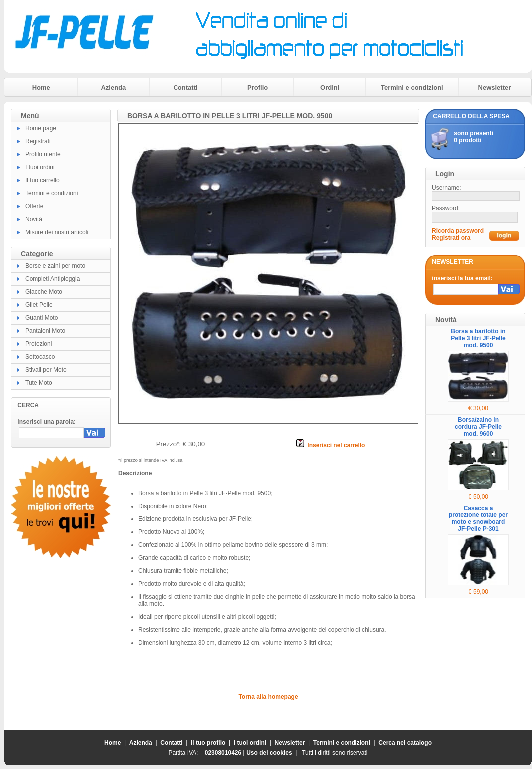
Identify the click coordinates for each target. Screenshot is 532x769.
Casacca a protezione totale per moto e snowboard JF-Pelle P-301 (478, 518)
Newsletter (495, 88)
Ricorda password (458, 231)
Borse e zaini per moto (55, 266)
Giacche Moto (44, 292)
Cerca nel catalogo (405, 743)
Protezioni (39, 344)
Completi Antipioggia (53, 279)
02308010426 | (226, 753)
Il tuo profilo (208, 743)
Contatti (185, 88)
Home (41, 88)
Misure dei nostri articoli (57, 232)
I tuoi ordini (40, 167)
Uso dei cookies (269, 753)
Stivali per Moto (46, 370)
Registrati (38, 141)
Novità (34, 219)
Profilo (258, 88)
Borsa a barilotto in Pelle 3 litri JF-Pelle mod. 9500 (478, 338)
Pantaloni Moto (45, 331)
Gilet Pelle (39, 305)
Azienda (113, 88)
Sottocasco (40, 357)
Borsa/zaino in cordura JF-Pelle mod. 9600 (478, 427)
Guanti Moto (42, 318)
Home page (41, 128)
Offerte (34, 206)
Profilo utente (43, 154)
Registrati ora (451, 238)
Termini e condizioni (412, 88)
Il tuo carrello (43, 180)
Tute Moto (39, 383)
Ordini (330, 88)
